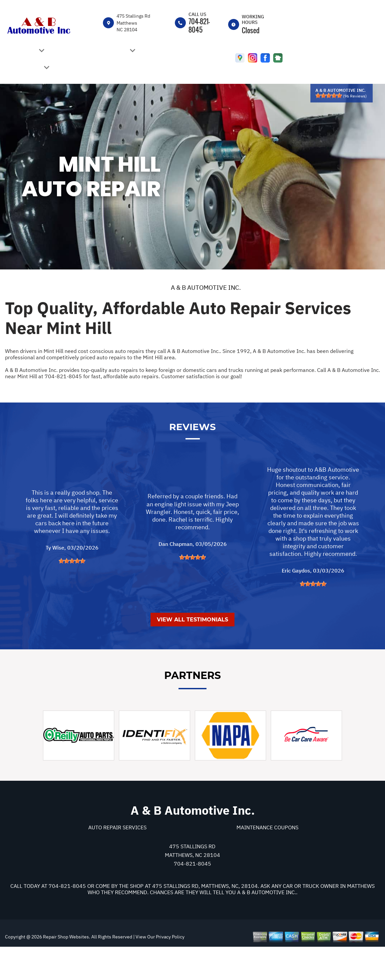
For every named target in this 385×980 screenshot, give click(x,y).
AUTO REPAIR (111, 51)
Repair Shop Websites (65, 968)
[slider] (329, 95)
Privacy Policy (170, 968)
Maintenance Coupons (267, 858)
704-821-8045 (199, 25)
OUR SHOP (23, 51)
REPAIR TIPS (26, 68)
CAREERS (72, 51)
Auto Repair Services (117, 858)
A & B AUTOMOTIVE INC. (206, 287)
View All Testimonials (192, 650)
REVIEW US (165, 51)
